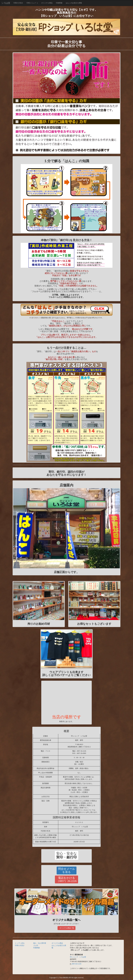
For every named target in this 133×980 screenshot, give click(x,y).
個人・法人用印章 (40, 943)
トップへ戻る (20, 943)
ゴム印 (36, 945)
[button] (67, 855)
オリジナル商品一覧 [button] (66, 928)
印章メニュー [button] (32, 3)
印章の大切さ (19, 3)
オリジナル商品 (47, 3)
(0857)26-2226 (76, 964)
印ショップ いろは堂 (78, 957)
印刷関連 (59, 3)
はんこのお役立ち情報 (74, 3)
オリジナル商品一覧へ (66, 920)
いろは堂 (6, 3)
